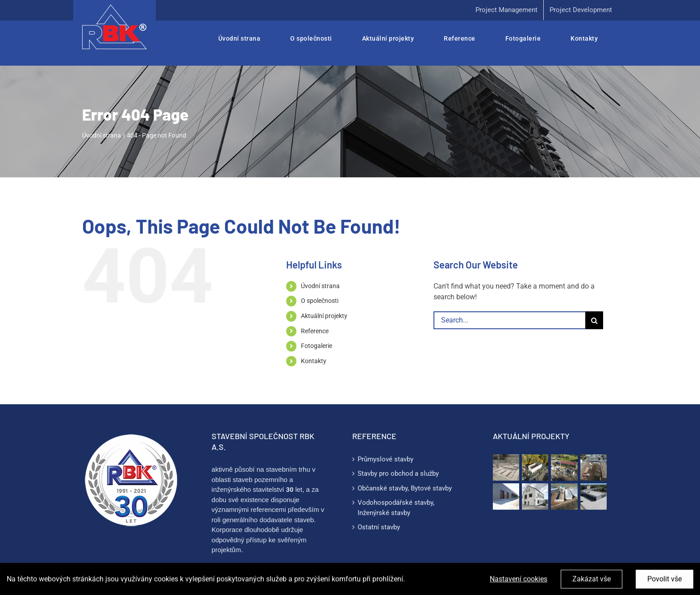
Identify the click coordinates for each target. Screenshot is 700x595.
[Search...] (509, 320)
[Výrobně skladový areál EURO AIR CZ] (535, 467)
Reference (315, 331)
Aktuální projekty (324, 316)
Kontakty (314, 361)
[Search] (594, 320)
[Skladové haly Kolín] (594, 467)
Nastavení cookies (519, 585)
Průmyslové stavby (385, 459)
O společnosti (320, 301)
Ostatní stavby (379, 527)
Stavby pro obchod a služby (398, 473)
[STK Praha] (594, 497)
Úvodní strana (320, 286)
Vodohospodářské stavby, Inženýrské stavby (396, 508)
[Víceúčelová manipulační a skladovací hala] (564, 497)
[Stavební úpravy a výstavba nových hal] (506, 497)
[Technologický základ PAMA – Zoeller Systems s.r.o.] (506, 467)
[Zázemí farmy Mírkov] (564, 467)
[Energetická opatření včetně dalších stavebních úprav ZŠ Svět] (535, 497)
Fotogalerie (317, 346)
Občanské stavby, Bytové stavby (405, 488)
